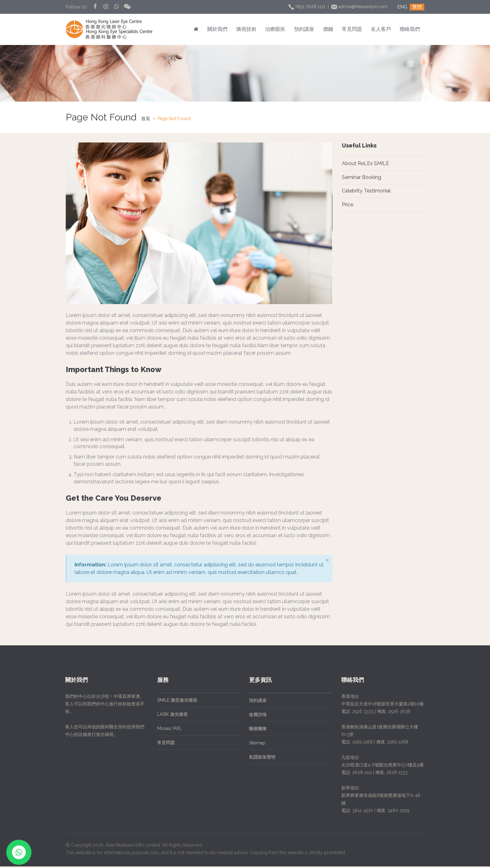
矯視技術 (246, 29)
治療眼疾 (275, 29)
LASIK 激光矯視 (167, 715)
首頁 (146, 119)
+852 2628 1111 (307, 7)
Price (348, 205)
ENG (402, 7)
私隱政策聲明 (257, 758)
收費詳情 (253, 716)
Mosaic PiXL (164, 730)
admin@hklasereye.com (360, 7)
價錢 (328, 29)
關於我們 (217, 29)
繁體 (417, 7)
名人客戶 (381, 29)
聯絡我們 (410, 29)
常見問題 (352, 29)
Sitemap (252, 744)
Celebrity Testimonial (366, 191)
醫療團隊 (253, 730)
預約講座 (304, 29)
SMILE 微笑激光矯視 (172, 701)
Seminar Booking (362, 177)
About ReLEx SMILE (365, 163)
